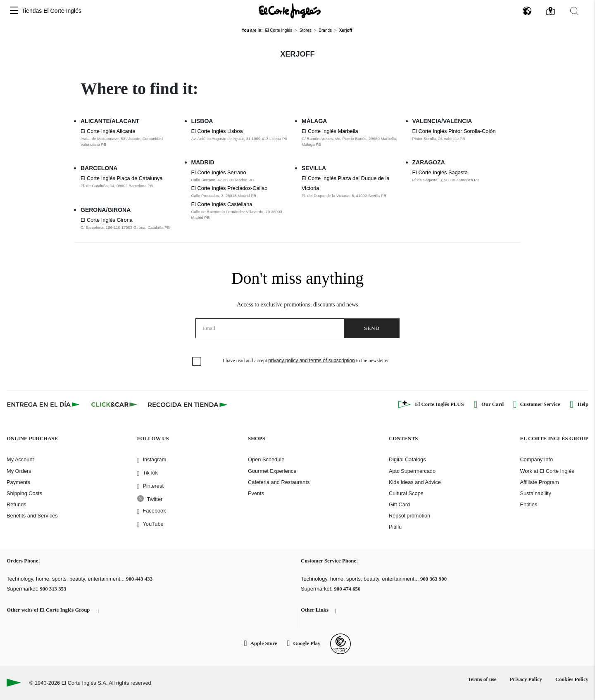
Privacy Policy (526, 679)
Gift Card (399, 504)
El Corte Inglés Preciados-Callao (230, 188)
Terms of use (482, 679)
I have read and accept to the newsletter (306, 361)
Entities (528, 504)
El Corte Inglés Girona (107, 220)
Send (372, 328)
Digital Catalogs (407, 459)
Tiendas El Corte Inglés (51, 11)
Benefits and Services (32, 516)
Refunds (17, 504)
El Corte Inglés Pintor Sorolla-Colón (454, 131)
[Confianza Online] (340, 644)
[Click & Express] (44, 404)
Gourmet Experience (272, 471)
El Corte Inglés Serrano (219, 172)
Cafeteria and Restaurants (279, 482)
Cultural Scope (406, 493)
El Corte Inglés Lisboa (217, 131)
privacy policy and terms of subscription (311, 361)
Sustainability (535, 493)
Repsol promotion (409, 516)
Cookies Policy (572, 679)
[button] (14, 11)
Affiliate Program (539, 482)
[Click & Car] (114, 404)
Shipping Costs (24, 493)
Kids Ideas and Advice (415, 482)
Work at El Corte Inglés (547, 471)
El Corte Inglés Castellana (222, 204)
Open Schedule (266, 459)
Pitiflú (395, 527)
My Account (20, 459)
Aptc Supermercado (412, 471)
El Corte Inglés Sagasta (440, 172)
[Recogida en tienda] (188, 404)
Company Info (536, 459)
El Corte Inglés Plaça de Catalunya (121, 178)
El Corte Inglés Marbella (330, 131)
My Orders (19, 471)
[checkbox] (197, 362)
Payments (18, 482)
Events (256, 493)
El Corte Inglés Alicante (108, 131)
